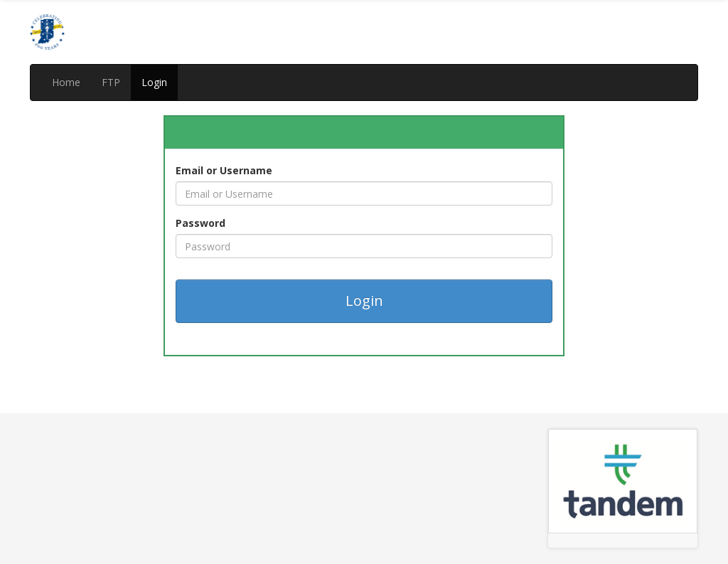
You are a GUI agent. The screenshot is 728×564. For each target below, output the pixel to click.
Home (66, 82)
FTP (111, 82)
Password (200, 223)
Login (154, 82)
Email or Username (224, 170)
